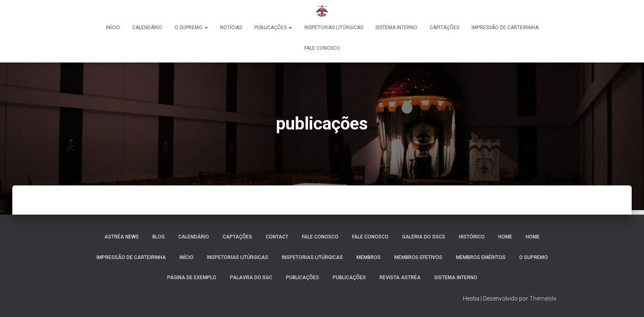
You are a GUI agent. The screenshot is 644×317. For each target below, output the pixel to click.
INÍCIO (186, 257)
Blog (159, 237)
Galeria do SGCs (424, 237)
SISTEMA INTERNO (456, 278)
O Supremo (191, 28)
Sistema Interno (396, 28)
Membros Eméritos (481, 257)
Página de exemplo (192, 278)
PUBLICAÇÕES (273, 28)
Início (113, 28)
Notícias (231, 28)
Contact (277, 237)
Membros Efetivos (418, 257)
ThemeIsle (543, 298)
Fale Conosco (322, 48)
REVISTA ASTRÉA (400, 278)
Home (505, 237)
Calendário (147, 28)
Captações (237, 237)
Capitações (444, 28)
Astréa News (122, 237)
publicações (349, 278)
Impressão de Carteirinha (505, 28)
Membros (369, 257)
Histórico (472, 237)
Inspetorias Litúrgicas (334, 28)
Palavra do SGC (251, 278)
